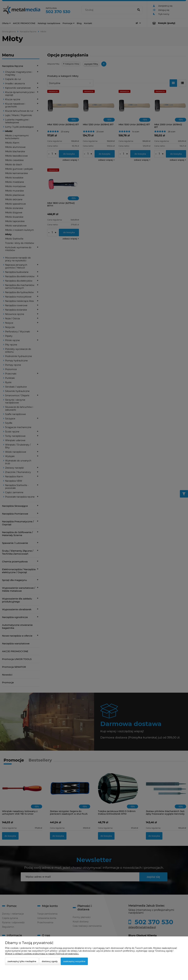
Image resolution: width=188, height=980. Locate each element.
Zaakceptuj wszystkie (74, 961)
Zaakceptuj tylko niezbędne (22, 961)
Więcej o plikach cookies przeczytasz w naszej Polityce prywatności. (42, 954)
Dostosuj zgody (50, 961)
